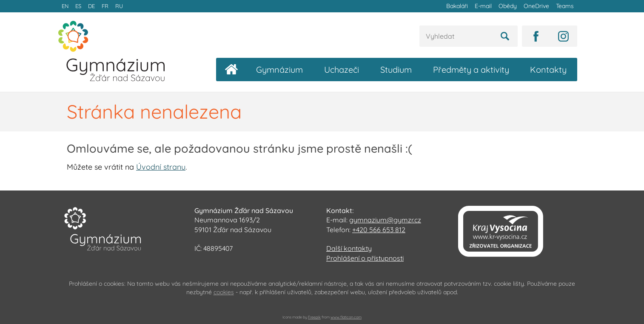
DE (91, 6)
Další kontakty (349, 248)
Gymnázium (279, 70)
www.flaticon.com (346, 317)
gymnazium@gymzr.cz (385, 220)
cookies (224, 292)
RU (119, 6)
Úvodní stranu (161, 167)
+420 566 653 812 (379, 230)
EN (65, 6)
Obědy (508, 6)
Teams (565, 6)
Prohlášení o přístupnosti (365, 258)
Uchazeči (342, 70)
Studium (396, 70)
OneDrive (536, 6)
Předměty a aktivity (471, 70)
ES (78, 6)
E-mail (483, 6)
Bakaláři (457, 6)
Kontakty (548, 70)
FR (105, 6)
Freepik (314, 317)
